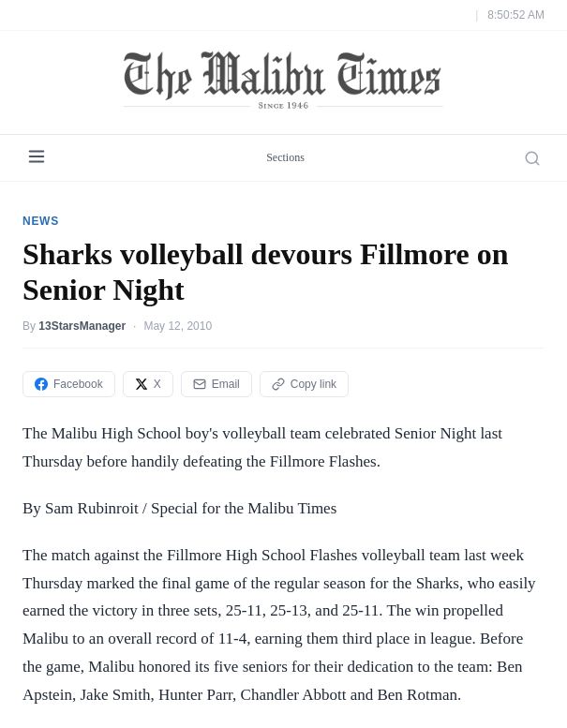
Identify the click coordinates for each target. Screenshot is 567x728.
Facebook (69, 384)
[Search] (532, 158)
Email (216, 384)
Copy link (304, 384)
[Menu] (37, 158)
